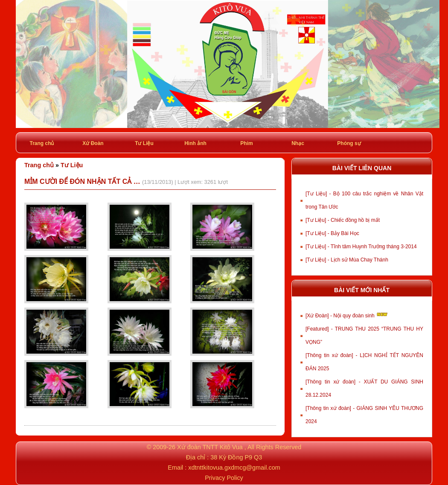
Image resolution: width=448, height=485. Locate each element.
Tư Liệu (144, 143)
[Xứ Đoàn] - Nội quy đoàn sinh (347, 315)
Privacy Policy (224, 478)
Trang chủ (42, 143)
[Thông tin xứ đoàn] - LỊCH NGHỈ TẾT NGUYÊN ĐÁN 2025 (364, 362)
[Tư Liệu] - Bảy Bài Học (332, 233)
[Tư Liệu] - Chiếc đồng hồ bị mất (343, 220)
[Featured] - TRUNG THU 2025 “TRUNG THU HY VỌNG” (364, 335)
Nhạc (298, 143)
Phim (246, 143)
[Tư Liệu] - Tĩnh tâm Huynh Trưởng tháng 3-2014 (361, 247)
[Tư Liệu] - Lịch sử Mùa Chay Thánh (347, 260)
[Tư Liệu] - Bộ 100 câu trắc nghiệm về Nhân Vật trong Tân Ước (364, 200)
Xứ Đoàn (93, 143)
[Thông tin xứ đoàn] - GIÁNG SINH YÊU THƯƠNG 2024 (364, 415)
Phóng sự (349, 143)
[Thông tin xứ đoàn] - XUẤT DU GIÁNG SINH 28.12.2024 (364, 388)
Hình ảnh (195, 143)
